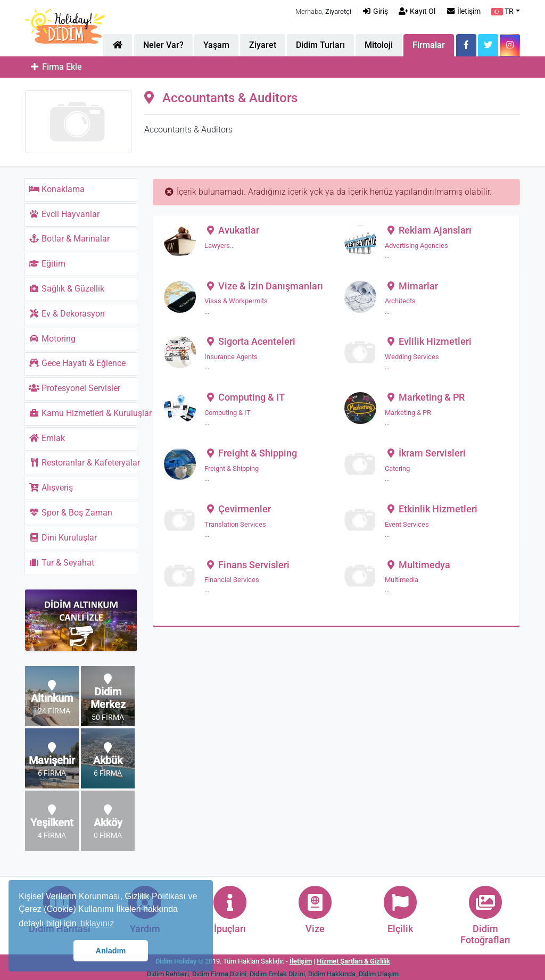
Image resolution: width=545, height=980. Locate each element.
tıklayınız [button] (97, 923)
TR (502, 11)
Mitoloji (379, 45)
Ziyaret (263, 45)
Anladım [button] (111, 951)
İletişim (463, 11)
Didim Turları (320, 45)
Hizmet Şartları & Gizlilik (353, 961)
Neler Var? (163, 45)
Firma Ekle (55, 67)
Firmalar (429, 45)
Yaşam (216, 45)
